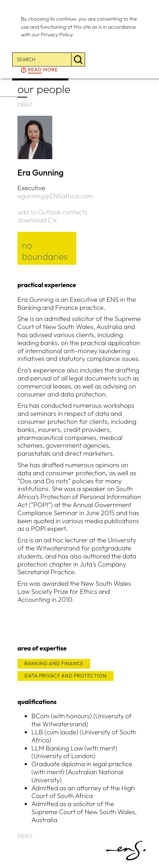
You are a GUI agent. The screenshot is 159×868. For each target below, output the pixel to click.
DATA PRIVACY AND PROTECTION (66, 676)
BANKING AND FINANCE (54, 663)
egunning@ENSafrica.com (55, 196)
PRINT (25, 105)
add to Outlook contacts (52, 212)
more (43, 70)
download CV (37, 220)
